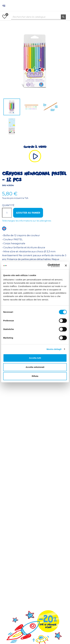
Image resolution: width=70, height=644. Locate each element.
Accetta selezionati (35, 367)
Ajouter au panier (28, 213)
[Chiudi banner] (66, 265)
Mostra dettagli (54, 349)
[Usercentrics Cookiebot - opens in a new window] (48, 265)
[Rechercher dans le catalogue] (38, 17)
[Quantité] (7, 213)
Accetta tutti (35, 358)
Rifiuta (35, 376)
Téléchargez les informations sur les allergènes (27, 221)
